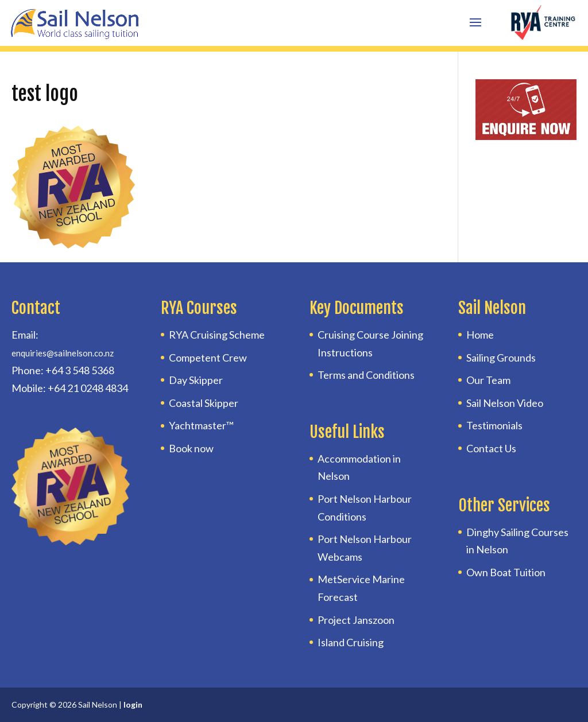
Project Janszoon (356, 620)
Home (480, 335)
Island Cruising (351, 642)
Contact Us (491, 448)
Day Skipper (196, 380)
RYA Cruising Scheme (217, 335)
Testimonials (494, 425)
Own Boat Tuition (506, 572)
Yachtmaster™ (201, 425)
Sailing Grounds (501, 358)
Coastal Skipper (204, 403)
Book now (191, 448)
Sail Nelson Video (505, 403)
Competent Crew (208, 358)
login (133, 704)
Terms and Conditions (366, 375)
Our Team (488, 380)
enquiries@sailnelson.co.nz (63, 353)
